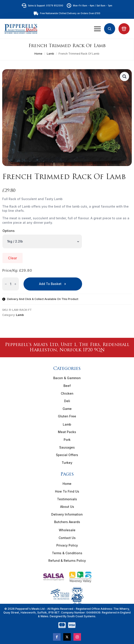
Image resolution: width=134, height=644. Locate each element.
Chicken (67, 393)
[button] (124, 76)
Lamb (50, 54)
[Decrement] (6, 284)
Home (38, 54)
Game (67, 409)
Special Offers (67, 455)
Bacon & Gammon (67, 378)
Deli (67, 401)
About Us (67, 507)
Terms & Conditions (67, 553)
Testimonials (67, 499)
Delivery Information (67, 514)
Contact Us (67, 538)
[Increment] (15, 284)
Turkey (67, 463)
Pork (67, 440)
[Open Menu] (97, 29)
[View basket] (124, 29)
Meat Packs (67, 432)
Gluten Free (67, 416)
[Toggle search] (110, 29)
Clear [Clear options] (13, 258)
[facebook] (57, 637)
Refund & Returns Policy (67, 561)
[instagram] (77, 637)
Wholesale (67, 530)
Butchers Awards (67, 522)
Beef (67, 386)
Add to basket (50, 284)
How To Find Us (67, 491)
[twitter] (67, 637)
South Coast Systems (81, 616)
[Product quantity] (11, 284)
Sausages (67, 447)
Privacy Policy (67, 545)
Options (9, 231)
